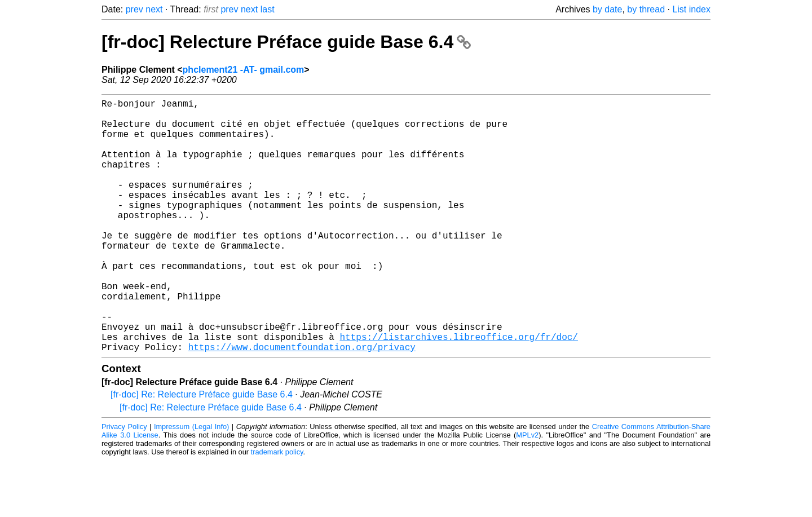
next (154, 9)
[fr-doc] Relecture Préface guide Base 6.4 (286, 42)
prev (134, 9)
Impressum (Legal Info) (191, 483)
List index (691, 9)
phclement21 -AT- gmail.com (244, 70)
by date (607, 9)
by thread (646, 9)
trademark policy (277, 508)
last (268, 9)
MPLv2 (527, 491)
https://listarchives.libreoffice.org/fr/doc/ (458, 391)
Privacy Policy (124, 483)
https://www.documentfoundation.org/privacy (302, 403)
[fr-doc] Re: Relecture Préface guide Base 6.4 (202, 451)
